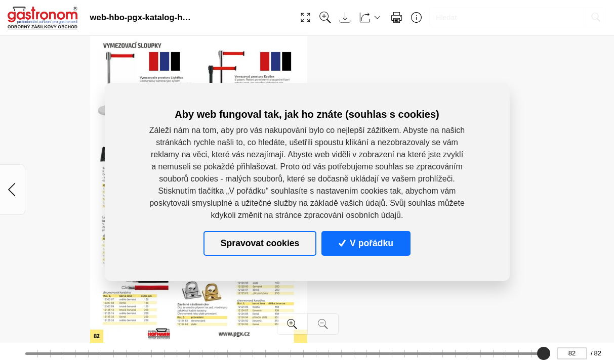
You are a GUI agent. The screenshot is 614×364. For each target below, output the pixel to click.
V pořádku (366, 243)
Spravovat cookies (260, 243)
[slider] (543, 353)
